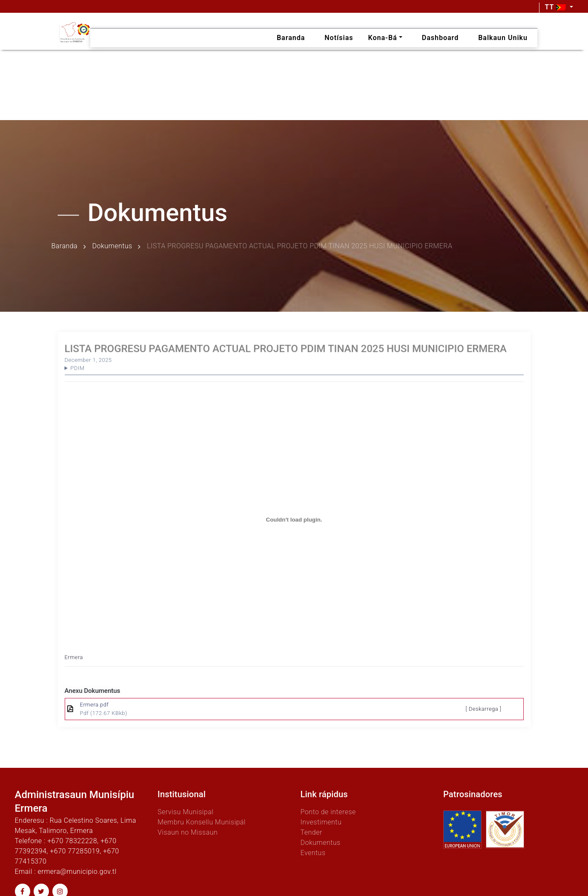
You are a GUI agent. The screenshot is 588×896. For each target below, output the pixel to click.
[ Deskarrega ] (484, 709)
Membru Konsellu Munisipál (202, 822)
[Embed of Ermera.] (294, 531)
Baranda (65, 246)
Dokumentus (112, 246)
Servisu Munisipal (185, 812)
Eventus (313, 853)
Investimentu (321, 822)
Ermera (74, 668)
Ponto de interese (328, 812)
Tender (311, 832)
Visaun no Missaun (188, 832)
